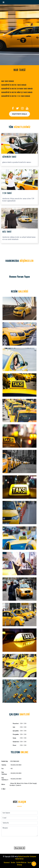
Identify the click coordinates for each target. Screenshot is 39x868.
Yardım (13, 862)
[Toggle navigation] (3, 2)
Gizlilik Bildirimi (21, 862)
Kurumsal (7, 862)
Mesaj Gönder (19, 848)
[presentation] (19, 841)
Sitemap (19, 865)
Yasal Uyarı (31, 862)
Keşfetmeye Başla (19, 114)
